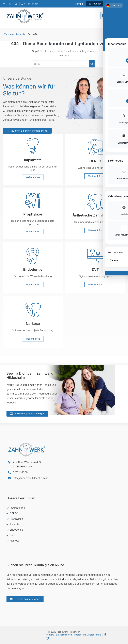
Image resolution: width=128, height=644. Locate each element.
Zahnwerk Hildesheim (15, 34)
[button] (104, 15)
